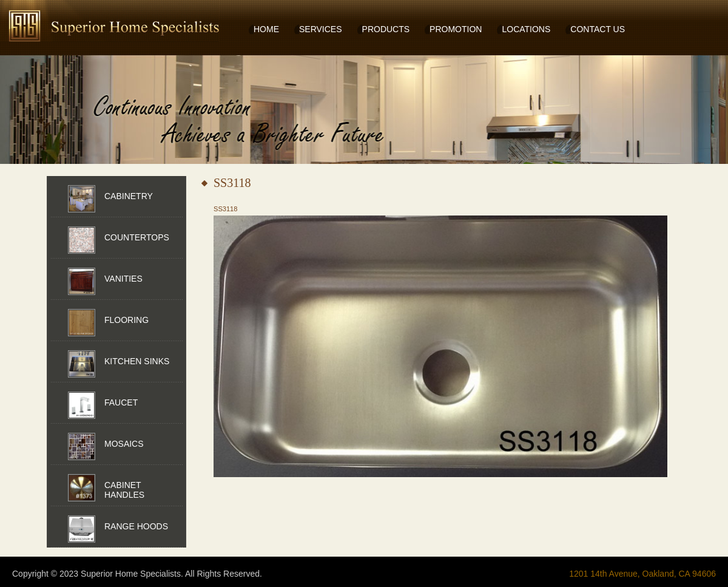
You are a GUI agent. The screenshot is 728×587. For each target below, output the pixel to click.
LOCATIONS (526, 29)
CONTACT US (598, 29)
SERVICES (321, 29)
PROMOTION (456, 29)
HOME (266, 29)
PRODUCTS (386, 29)
